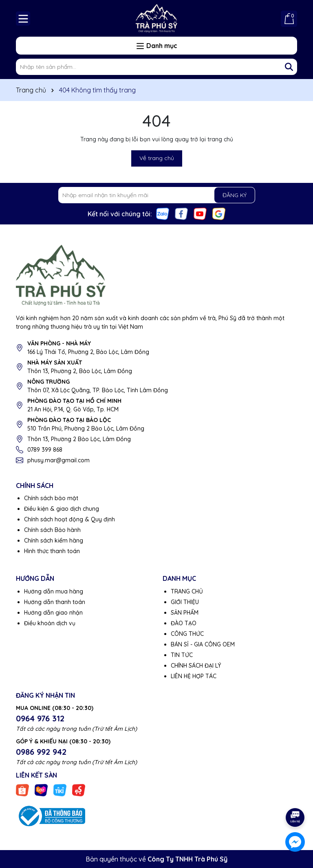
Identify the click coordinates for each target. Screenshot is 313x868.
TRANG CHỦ (187, 591)
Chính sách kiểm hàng (54, 541)
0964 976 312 (40, 718)
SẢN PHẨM (185, 613)
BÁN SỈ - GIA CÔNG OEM (203, 644)
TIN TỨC (182, 655)
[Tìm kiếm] (289, 67)
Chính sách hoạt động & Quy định (69, 519)
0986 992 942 (41, 752)
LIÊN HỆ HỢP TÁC (194, 676)
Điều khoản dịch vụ (50, 623)
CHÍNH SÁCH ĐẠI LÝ (196, 666)
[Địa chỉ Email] (157, 195)
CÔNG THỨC (187, 634)
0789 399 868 (45, 450)
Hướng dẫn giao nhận (53, 613)
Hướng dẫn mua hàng (54, 591)
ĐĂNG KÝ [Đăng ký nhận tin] (235, 195)
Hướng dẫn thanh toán (55, 602)
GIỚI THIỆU (185, 602)
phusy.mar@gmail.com (58, 460)
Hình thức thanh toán (52, 551)
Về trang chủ (157, 158)
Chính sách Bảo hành (52, 530)
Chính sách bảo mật (51, 498)
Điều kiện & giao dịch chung (62, 509)
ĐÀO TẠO (184, 623)
